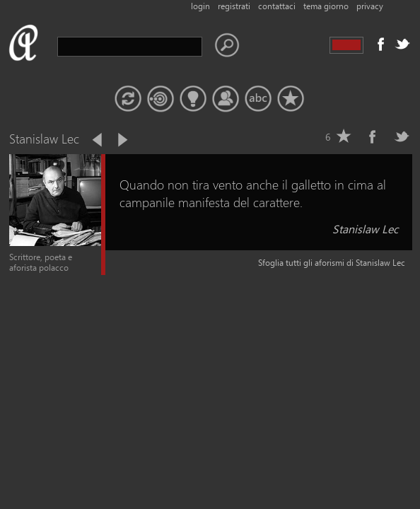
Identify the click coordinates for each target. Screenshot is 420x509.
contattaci (277, 6)
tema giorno (326, 6)
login (200, 6)
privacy (370, 6)
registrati (234, 6)
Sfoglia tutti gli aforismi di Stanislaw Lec (332, 263)
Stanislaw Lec (365, 229)
